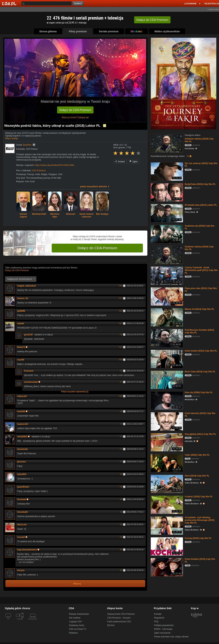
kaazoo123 (23, 424)
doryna (21, 570)
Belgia (44, 174)
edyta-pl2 (22, 396)
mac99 (21, 360)
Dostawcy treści (77, 625)
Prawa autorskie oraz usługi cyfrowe (171, 637)
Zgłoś (134, 162)
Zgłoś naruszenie (162, 633)
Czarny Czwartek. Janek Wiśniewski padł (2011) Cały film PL (201, 270)
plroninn (22, 462)
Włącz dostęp (11, 138)
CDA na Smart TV (78, 629)
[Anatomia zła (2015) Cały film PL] (166, 234)
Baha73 (22, 347)
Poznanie (29, 371)
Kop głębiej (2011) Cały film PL (200, 434)
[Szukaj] (46, 4)
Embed (120, 162)
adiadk (21, 324)
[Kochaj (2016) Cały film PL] (166, 546)
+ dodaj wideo (213, 9)
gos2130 (28, 335)
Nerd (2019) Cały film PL (197, 476)
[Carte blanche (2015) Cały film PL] (166, 421)
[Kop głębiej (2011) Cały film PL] (166, 442)
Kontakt (158, 614)
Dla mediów (75, 618)
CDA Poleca (32, 149)
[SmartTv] (23, 621)
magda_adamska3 (26, 286)
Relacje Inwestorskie (79, 614)
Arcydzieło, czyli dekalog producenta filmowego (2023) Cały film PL (200, 520)
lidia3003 (22, 474)
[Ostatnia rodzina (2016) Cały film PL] (166, 143)
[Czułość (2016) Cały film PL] (166, 504)
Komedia (20, 149)
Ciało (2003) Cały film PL (197, 455)
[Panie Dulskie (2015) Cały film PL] (166, 567)
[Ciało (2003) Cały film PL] (166, 463)
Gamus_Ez (23, 298)
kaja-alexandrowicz (28, 550)
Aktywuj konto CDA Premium (121, 614)
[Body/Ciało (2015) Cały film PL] (166, 192)
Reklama (73, 633)
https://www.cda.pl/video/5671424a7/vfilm (55, 165)
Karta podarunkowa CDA (119, 622)
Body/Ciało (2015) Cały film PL (200, 184)
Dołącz (152, 20)
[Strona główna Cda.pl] (10, 3)
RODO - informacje (163, 629)
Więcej (77, 584)
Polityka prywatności (164, 625)
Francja (31, 174)
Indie (38, 174)
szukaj (78, 4)
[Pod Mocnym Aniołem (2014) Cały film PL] (166, 338)
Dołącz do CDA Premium (75, 110)
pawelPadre (23, 487)
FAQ (156, 622)
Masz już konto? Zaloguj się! (75, 117)
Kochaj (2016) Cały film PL (198, 538)
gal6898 (21, 311)
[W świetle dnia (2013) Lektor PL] (166, 213)
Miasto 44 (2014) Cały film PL (200, 309)
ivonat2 (22, 537)
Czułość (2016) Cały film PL (199, 497)
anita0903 (23, 437)
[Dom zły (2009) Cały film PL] (166, 400)
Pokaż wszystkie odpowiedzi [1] (75, 392)
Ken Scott (30, 182)
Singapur (53, 174)
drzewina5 (22, 449)
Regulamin (159, 618)
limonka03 (23, 512)
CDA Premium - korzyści (119, 618)
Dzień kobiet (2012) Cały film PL (201, 351)
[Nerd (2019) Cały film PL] (166, 484)
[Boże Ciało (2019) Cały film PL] (166, 379)
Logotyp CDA (75, 622)
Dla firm (111, 625)
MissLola (22, 525)
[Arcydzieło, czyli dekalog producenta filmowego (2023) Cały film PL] (166, 525)
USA (60, 174)
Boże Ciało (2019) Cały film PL (200, 372)
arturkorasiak (32, 382)
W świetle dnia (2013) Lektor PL (201, 205)
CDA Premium (39, 171)
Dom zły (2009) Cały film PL (199, 392)
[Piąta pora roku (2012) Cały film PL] (166, 296)
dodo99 (22, 411)
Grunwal (23, 499)
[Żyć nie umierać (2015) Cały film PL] (166, 171)
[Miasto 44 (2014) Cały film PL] (166, 317)
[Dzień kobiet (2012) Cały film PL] (166, 359)
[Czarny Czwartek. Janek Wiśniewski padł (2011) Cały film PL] (166, 275)
